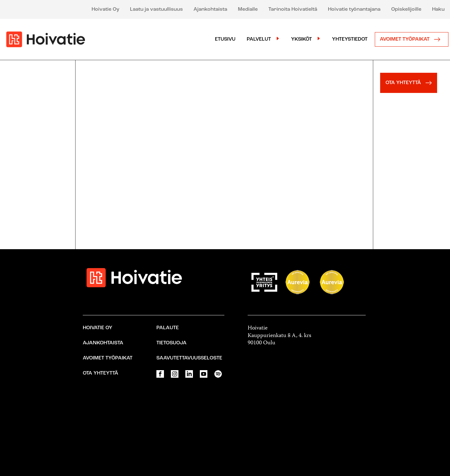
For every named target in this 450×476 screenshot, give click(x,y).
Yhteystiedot (350, 39)
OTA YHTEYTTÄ (410, 83)
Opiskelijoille (406, 9)
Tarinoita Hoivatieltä (293, 9)
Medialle (248, 9)
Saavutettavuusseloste (189, 358)
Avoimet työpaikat (412, 39)
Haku (438, 9)
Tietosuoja (172, 343)
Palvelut (259, 39)
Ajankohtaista (210, 9)
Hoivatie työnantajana (354, 9)
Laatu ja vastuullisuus (156, 9)
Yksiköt (301, 39)
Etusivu (225, 39)
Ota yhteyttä (101, 373)
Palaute (168, 328)
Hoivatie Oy (105, 9)
